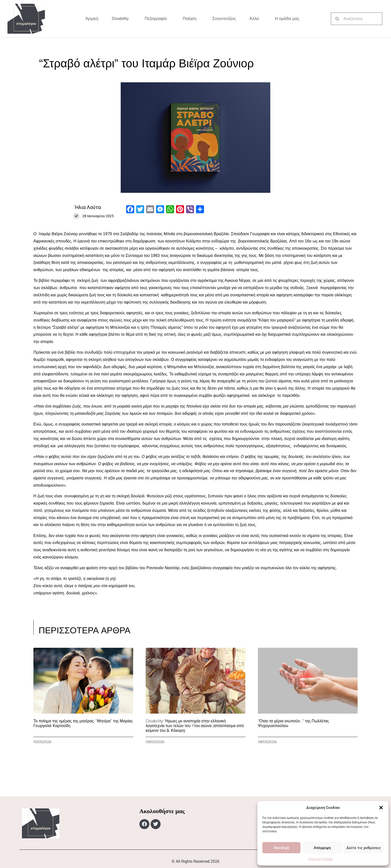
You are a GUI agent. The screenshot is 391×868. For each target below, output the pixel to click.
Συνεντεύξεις (224, 19)
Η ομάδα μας (287, 19)
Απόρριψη (322, 848)
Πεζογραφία (157, 19)
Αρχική (92, 19)
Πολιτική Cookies (321, 859)
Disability (121, 19)
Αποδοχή (281, 848)
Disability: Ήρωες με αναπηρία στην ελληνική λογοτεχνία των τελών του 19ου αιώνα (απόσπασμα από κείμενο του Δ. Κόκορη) (195, 726)
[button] (381, 808)
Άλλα (256, 19)
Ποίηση (191, 19)
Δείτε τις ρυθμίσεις (364, 848)
